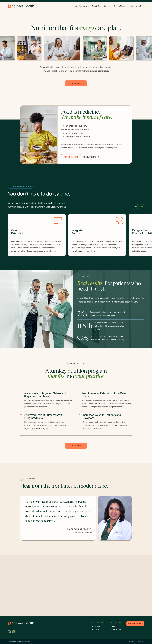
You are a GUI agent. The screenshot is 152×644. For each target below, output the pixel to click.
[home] (21, 6)
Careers (107, 6)
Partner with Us (136, 6)
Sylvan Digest (120, 6)
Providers (96, 627)
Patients (96, 629)
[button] (82, 6)
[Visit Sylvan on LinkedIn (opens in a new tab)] (9, 632)
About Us (96, 6)
